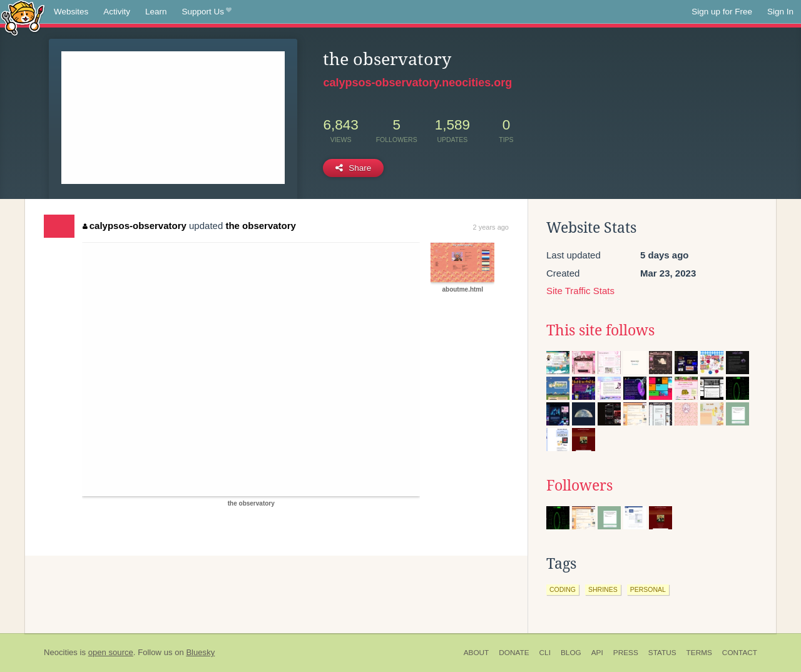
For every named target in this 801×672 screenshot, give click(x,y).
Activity (117, 12)
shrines (603, 589)
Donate (514, 653)
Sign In (780, 12)
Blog (571, 653)
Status (662, 653)
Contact (740, 653)
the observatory (261, 226)
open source (111, 652)
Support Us (207, 12)
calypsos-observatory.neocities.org (417, 83)
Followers (579, 486)
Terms (699, 653)
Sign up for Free (722, 12)
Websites (71, 12)
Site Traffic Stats (580, 291)
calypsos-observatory (135, 226)
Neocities (61, 652)
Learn (156, 12)
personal (648, 589)
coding (563, 589)
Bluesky (200, 652)
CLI (545, 653)
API (597, 653)
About (477, 653)
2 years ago (491, 227)
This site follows (600, 330)
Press (626, 653)
